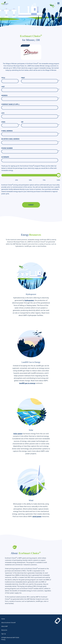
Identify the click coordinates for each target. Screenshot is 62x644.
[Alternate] (30, 160)
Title (3, 78)
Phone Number (30, 148)
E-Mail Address (30, 131)
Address (30, 95)
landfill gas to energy (27, 383)
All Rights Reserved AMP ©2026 (10, 637)
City (30, 113)
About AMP (5, 626)
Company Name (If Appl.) (10, 104)
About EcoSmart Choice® (8, 623)
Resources (4, 630)
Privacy (3, 640)
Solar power (18, 434)
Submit (31, 205)
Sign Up (4, 634)
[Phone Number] (30, 151)
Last (30, 87)
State (11, 122)
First (40, 78)
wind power (37, 516)
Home (3, 619)
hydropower (29, 300)
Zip (40, 122)
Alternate (5, 157)
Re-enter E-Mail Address (10, 139)
